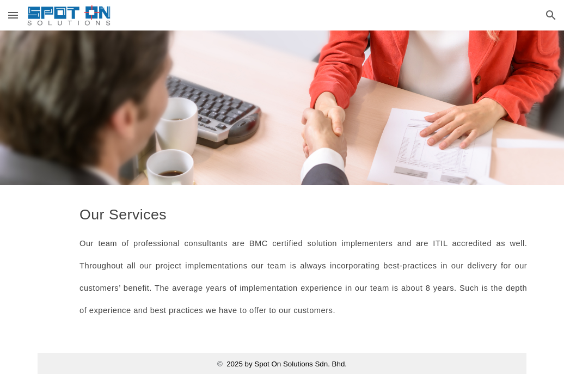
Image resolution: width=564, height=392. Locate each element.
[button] (13, 15)
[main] (303, 259)
